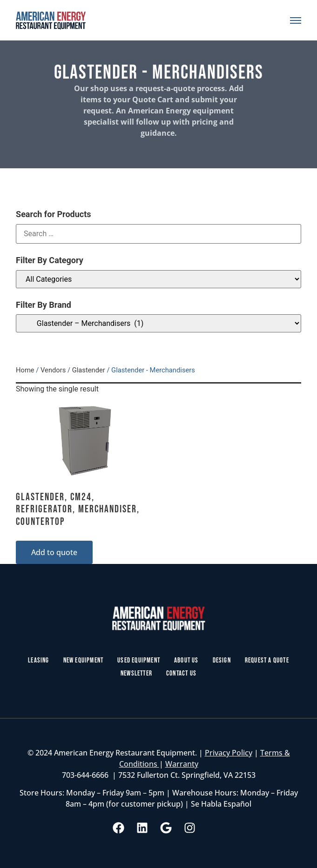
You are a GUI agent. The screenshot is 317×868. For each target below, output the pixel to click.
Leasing (38, 660)
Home (25, 370)
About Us (186, 660)
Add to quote (54, 552)
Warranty (182, 764)
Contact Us (181, 673)
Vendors (53, 370)
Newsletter (136, 673)
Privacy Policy (229, 753)
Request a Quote (267, 660)
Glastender (89, 370)
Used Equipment (139, 660)
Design (222, 660)
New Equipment (84, 660)
